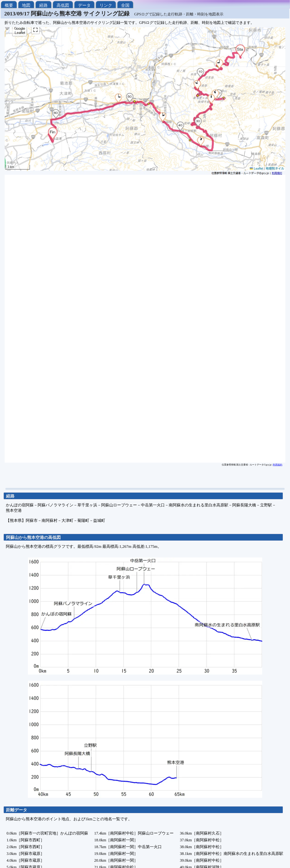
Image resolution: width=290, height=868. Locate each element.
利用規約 (278, 465)
